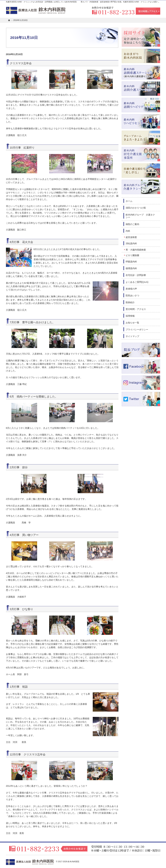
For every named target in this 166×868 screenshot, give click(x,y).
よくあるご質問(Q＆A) (137, 282)
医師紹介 (130, 302)
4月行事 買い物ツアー (24, 535)
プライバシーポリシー (137, 330)
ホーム (129, 201)
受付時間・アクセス (136, 309)
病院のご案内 (132, 224)
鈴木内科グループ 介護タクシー (140, 216)
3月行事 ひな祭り (21, 609)
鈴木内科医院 (73, 862)
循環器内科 (131, 268)
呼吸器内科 (131, 262)
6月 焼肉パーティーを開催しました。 (34, 397)
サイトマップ (132, 336)
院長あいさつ (132, 295)
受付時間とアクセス (148, 11)
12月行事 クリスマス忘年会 (28, 755)
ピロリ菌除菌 (132, 255)
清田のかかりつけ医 (136, 208)
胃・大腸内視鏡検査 (136, 250)
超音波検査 (131, 237)
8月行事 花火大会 (21, 242)
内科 (128, 231)
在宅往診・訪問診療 (136, 275)
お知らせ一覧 (132, 323)
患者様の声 (131, 289)
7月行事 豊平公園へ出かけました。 (32, 322)
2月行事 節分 (19, 467)
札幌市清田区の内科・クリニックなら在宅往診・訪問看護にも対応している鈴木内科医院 (41, 2)
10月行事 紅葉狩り (22, 148)
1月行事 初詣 (19, 687)
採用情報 (130, 316)
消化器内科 (131, 243)
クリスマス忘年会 (21, 63)
